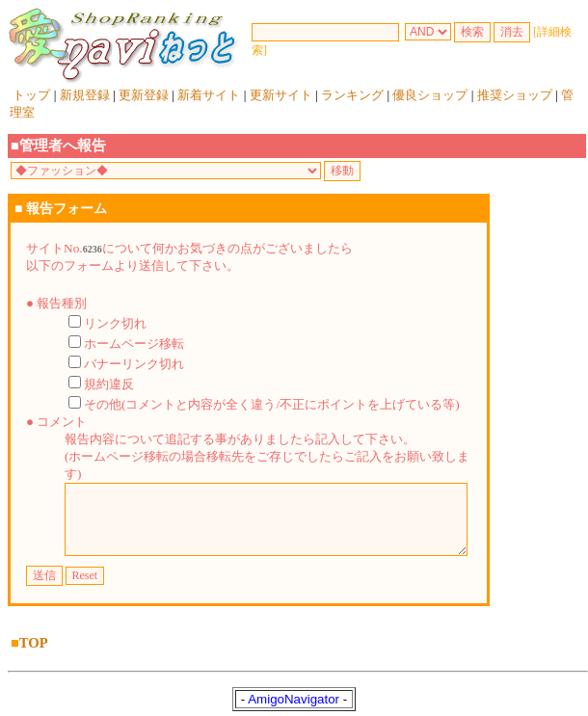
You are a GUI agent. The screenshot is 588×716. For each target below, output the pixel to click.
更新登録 (144, 95)
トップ (31, 95)
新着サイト (209, 95)
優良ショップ (430, 95)
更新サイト (281, 95)
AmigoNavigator (294, 696)
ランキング (352, 95)
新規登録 (85, 95)
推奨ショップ (515, 95)
